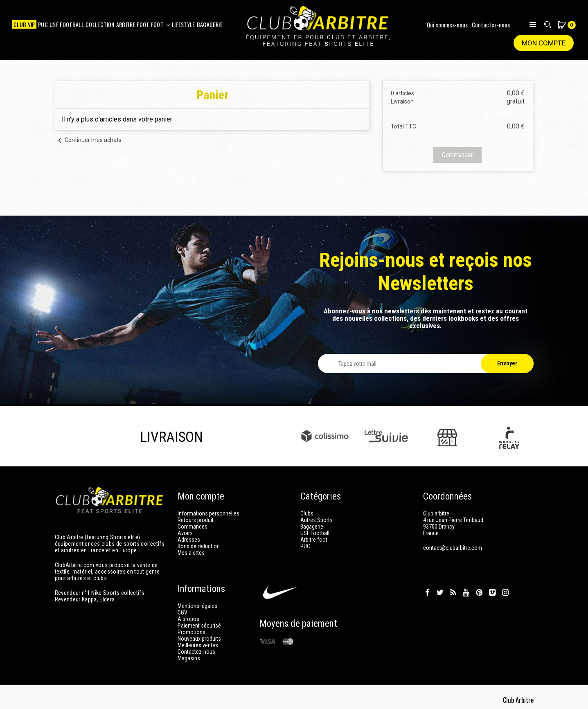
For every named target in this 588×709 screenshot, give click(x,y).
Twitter (440, 589)
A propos (188, 615)
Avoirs (185, 533)
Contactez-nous (491, 25)
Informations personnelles (208, 513)
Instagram (505, 589)
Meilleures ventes (198, 641)
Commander (457, 155)
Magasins (189, 655)
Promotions (191, 628)
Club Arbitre (518, 697)
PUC (305, 546)
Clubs (307, 513)
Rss (453, 589)
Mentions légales (197, 602)
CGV (182, 609)
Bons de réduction (199, 546)
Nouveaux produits (199, 635)
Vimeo (492, 589)
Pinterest (479, 589)
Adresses (189, 540)
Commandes (193, 527)
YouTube (466, 589)
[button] (562, 26)
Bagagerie (312, 527)
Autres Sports (317, 520)
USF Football (315, 533)
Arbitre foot (314, 540)
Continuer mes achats (88, 140)
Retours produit (196, 520)
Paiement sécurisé (199, 622)
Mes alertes (191, 553)
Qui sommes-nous (447, 25)
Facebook (427, 589)
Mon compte (544, 43)
